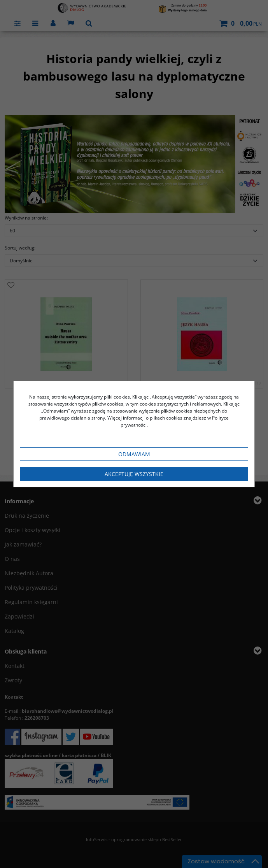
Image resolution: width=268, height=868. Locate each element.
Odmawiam (134, 454)
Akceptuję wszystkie (134, 474)
